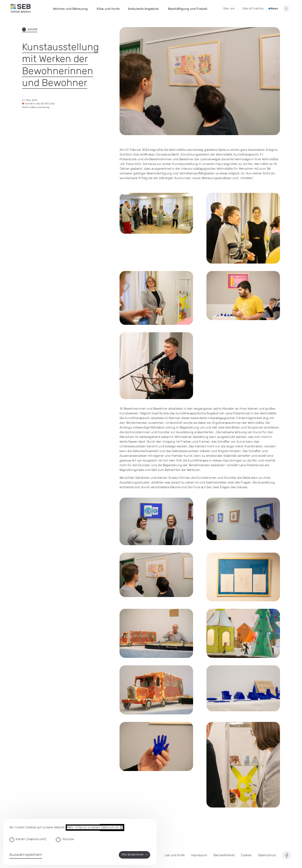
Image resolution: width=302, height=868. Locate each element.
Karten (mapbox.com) (31, 839)
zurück (30, 29)
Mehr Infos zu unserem (95, 828)
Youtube (68, 839)
